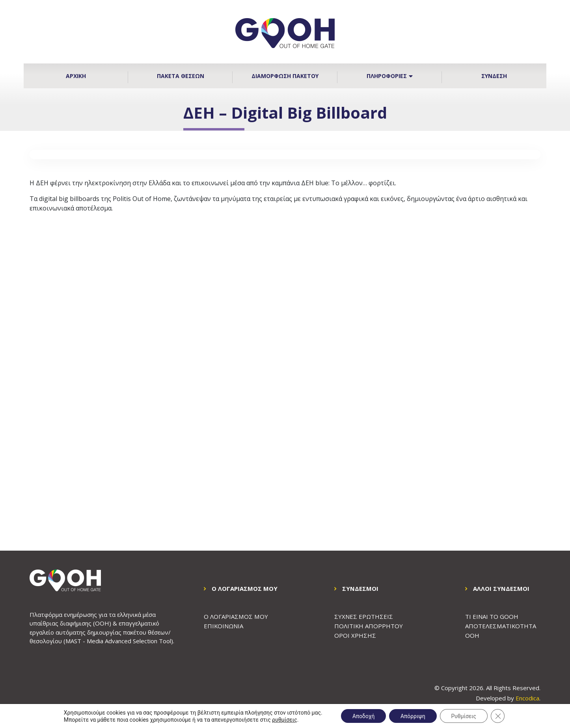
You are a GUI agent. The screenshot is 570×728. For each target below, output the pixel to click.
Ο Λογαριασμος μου (236, 616)
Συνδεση (494, 76)
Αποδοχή (362, 716)
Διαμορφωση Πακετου (285, 76)
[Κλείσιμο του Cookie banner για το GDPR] (499, 716)
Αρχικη (76, 76)
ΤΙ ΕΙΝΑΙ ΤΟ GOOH (492, 616)
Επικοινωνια (224, 626)
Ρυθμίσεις (465, 716)
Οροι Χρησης (355, 635)
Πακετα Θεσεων (181, 76)
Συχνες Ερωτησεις (364, 616)
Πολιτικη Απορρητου (369, 626)
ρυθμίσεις (282, 719)
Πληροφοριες (390, 76)
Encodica (527, 698)
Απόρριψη (413, 716)
